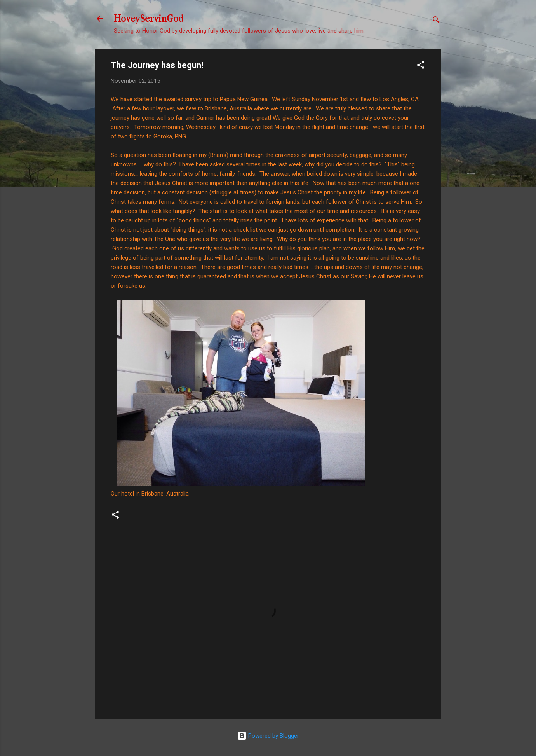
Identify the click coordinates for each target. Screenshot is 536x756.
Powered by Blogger (268, 736)
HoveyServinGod (149, 19)
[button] (421, 66)
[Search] (436, 21)
